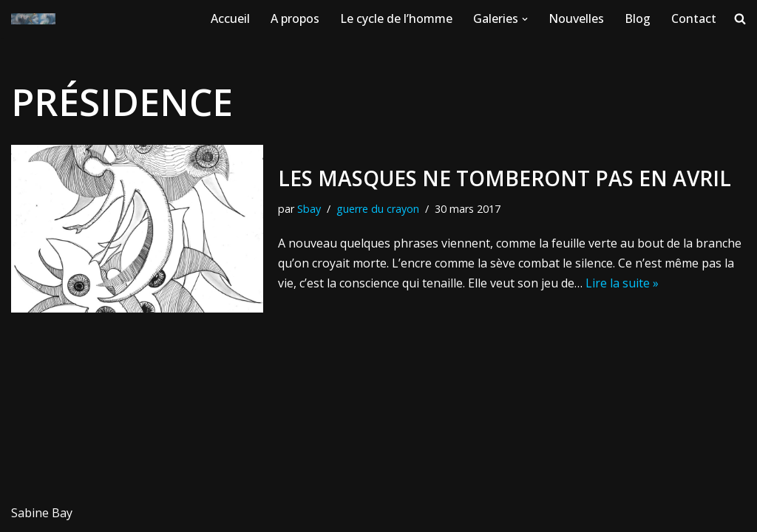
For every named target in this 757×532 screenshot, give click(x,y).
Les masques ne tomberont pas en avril (505, 178)
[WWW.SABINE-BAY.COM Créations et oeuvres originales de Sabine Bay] (33, 19)
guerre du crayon (378, 209)
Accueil (230, 18)
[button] (525, 19)
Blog (638, 18)
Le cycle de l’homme (396, 18)
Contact (694, 18)
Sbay (309, 209)
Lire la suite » (622, 283)
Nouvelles (576, 18)
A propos (295, 18)
